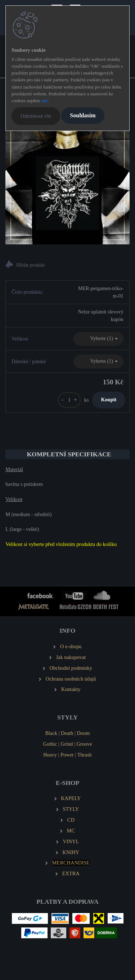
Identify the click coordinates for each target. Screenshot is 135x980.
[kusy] (69, 400)
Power (67, 755)
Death (67, 733)
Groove (84, 744)
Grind (67, 744)
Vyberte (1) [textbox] (101, 338)
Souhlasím (83, 115)
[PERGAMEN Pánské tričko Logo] (67, 182)
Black (51, 733)
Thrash (85, 755)
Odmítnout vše (36, 116)
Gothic (50, 744)
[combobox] (98, 339)
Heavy (50, 755)
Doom (84, 733)
